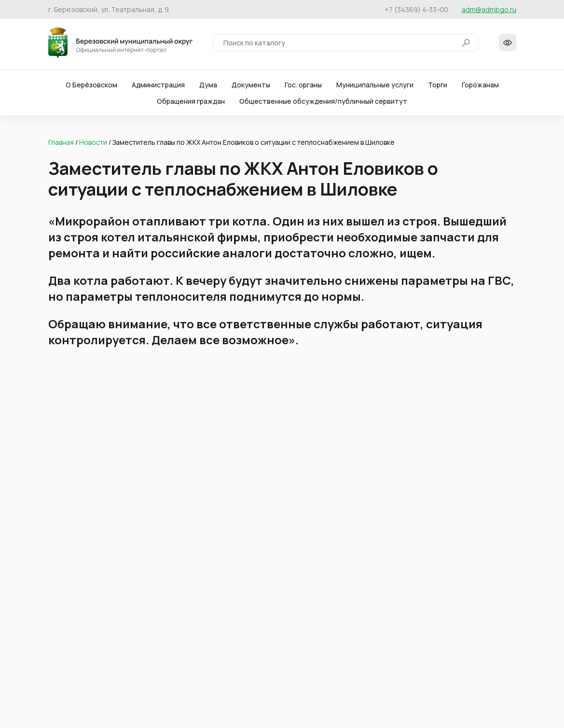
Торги (438, 87)
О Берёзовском (91, 87)
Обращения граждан (191, 103)
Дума (208, 87)
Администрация (158, 87)
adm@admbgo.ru (489, 9)
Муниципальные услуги (375, 87)
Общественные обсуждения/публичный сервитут (323, 103)
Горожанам (480, 87)
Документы (251, 87)
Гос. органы (303, 87)
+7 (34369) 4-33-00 (416, 9)
